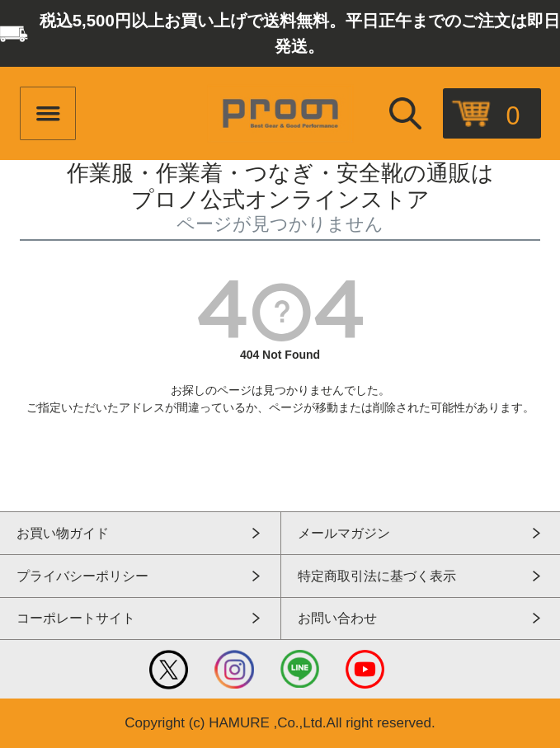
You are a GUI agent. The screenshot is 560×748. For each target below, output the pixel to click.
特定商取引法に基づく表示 (377, 576)
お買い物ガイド (63, 533)
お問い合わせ (337, 618)
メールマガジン (344, 533)
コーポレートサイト (76, 618)
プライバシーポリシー (82, 576)
